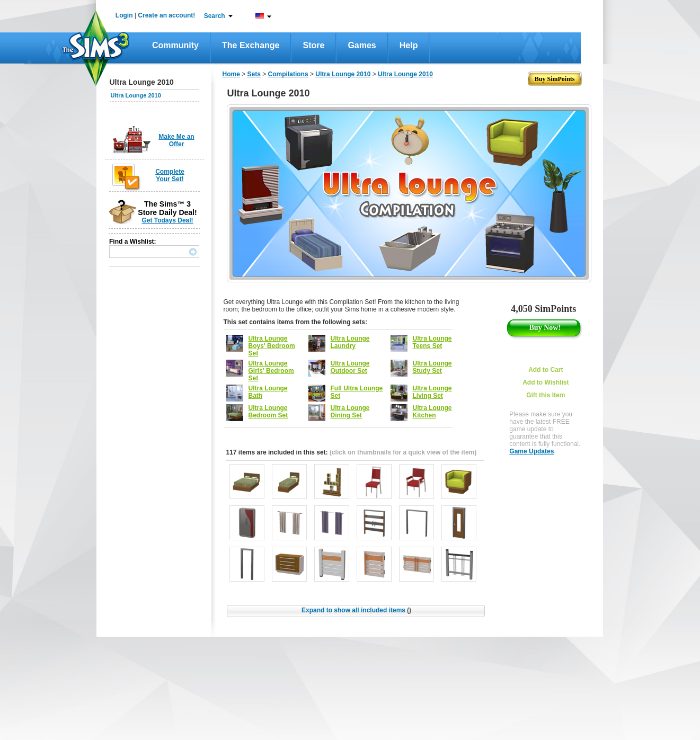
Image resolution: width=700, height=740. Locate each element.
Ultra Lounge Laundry (350, 342)
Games (362, 45)
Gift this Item (546, 395)
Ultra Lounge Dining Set (350, 412)
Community (175, 45)
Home (231, 74)
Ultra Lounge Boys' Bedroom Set (272, 346)
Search (215, 16)
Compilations (288, 74)
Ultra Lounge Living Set (432, 392)
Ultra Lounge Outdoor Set (350, 367)
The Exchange (251, 45)
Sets (254, 74)
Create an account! (166, 15)
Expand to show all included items (356, 610)
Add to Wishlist (546, 382)
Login (124, 15)
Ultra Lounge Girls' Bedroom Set (271, 371)
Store (313, 45)
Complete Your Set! (170, 175)
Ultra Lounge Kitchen (432, 412)
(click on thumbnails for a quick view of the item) (403, 452)
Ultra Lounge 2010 (136, 95)
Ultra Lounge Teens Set (432, 342)
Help (409, 45)
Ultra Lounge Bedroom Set (268, 412)
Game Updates (531, 451)
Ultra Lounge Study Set (432, 367)
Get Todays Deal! (167, 220)
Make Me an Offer (176, 140)
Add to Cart (546, 370)
